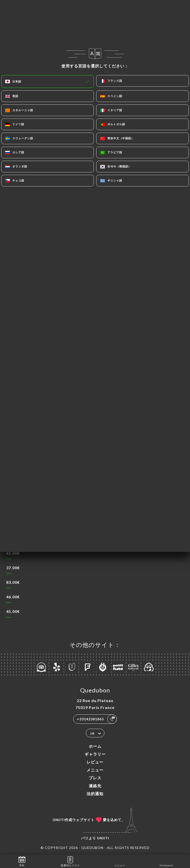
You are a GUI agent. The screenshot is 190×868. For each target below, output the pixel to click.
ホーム (95, 746)
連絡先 (95, 786)
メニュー (95, 770)
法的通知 (95, 794)
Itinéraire (166, 861)
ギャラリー (95, 754)
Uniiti (103, 838)
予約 (22, 861)
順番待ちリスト (70, 861)
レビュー (95, 762)
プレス (95, 778)
